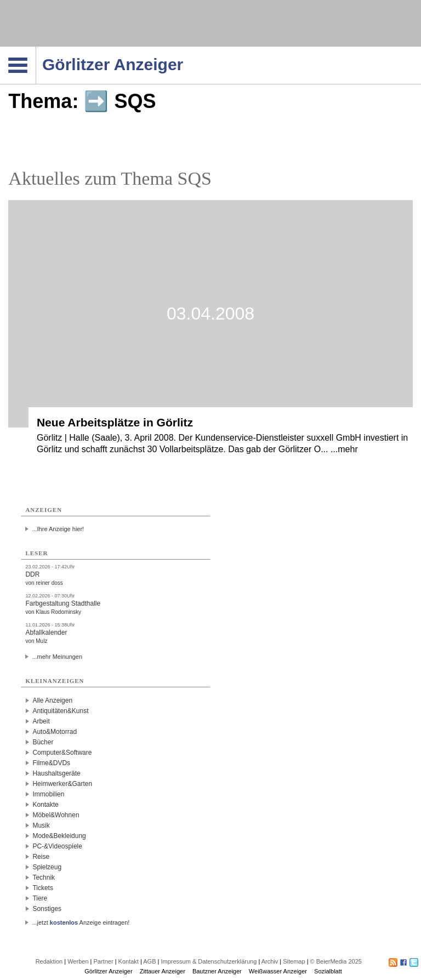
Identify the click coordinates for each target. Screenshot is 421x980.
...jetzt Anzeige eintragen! (81, 922)
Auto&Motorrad (55, 732)
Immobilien (48, 794)
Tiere (40, 898)
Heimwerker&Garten (62, 784)
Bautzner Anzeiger (217, 971)
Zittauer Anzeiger (163, 971)
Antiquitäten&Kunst (60, 711)
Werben (78, 961)
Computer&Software (62, 753)
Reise (41, 857)
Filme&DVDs (51, 763)
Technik (44, 878)
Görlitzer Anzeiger (108, 971)
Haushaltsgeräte (56, 773)
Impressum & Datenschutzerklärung (209, 961)
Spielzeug (47, 867)
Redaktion (49, 961)
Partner (104, 961)
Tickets (43, 888)
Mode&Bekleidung (59, 836)
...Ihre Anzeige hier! (58, 529)
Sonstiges (47, 909)
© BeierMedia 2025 (336, 961)
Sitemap (294, 961)
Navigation (36, 50)
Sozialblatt (328, 971)
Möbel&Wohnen (56, 815)
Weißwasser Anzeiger (278, 971)
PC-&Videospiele (57, 846)
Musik (41, 825)
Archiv (270, 961)
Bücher (43, 742)
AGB (149, 961)
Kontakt (129, 961)
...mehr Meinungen (57, 657)
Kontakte (45, 805)
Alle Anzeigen (52, 700)
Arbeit (41, 721)
